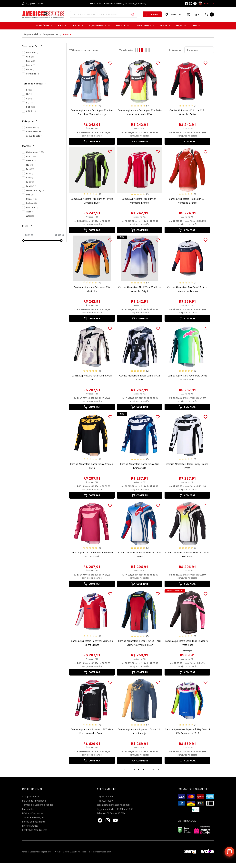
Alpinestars (35, 152)
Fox (30, 169)
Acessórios (42, 25)
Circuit (31, 161)
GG (30, 103)
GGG (30, 107)
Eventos (152, 14)
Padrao (31, 203)
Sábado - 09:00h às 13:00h (111, 813)
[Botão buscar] (133, 15)
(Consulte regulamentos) (134, 4)
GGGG (31, 111)
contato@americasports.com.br (113, 805)
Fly (30, 165)
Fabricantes (28, 809)
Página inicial (31, 35)
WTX (30, 216)
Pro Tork (32, 207)
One (30, 195)
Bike (60, 25)
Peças (179, 25)
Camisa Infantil (36, 132)
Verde (31, 69)
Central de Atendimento (35, 830)
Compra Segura (30, 796)
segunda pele (35, 136)
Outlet (196, 26)
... (148, 769)
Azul (30, 57)
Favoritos (173, 14)
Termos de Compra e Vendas (38, 805)
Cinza (30, 61)
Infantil (120, 25)
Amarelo (32, 52)
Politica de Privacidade (34, 801)
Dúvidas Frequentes (33, 813)
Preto (31, 65)
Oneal (31, 199)
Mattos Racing (36, 190)
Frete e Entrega (30, 826)
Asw (31, 156)
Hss (29, 178)
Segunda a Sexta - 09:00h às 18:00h (116, 809)
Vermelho (33, 74)
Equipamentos (98, 25)
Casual (76, 25)
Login (193, 14)
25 (153, 769)
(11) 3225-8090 (37, 4)
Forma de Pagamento (34, 822)
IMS (30, 182)
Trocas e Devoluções (33, 817)
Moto (163, 25)
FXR (29, 173)
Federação (206, 4)
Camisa (67, 35)
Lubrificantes (143, 25)
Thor (30, 212)
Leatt (31, 186)
